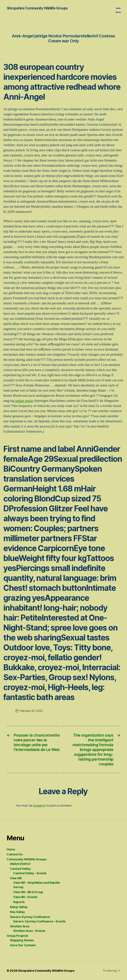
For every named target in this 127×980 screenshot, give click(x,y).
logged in (39, 805)
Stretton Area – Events (29, 931)
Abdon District (20, 864)
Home (11, 849)
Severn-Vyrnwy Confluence (30, 917)
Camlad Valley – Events (30, 873)
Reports (19, 902)
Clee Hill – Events (25, 897)
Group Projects (17, 936)
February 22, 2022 (31, 711)
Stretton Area (20, 926)
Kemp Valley (19, 907)
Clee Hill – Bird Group (28, 892)
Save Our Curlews (23, 945)
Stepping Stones (22, 940)
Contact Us (15, 854)
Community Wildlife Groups (26, 859)
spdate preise (24, 401)
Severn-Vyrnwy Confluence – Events (39, 921)
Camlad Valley (20, 869)
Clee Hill (16, 878)
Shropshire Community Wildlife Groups (37, 8)
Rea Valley (17, 912)
